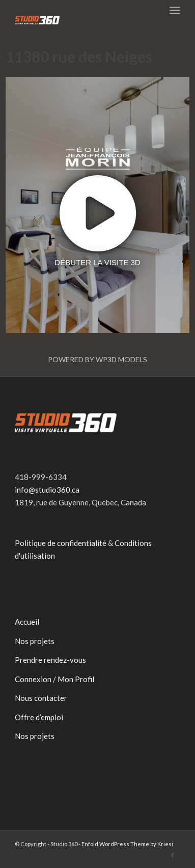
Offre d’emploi (39, 717)
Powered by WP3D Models (97, 359)
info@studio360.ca (47, 490)
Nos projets (35, 641)
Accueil (27, 622)
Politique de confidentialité (61, 543)
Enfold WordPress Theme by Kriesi (127, 844)
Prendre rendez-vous (50, 660)
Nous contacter (41, 698)
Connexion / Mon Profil (54, 679)
